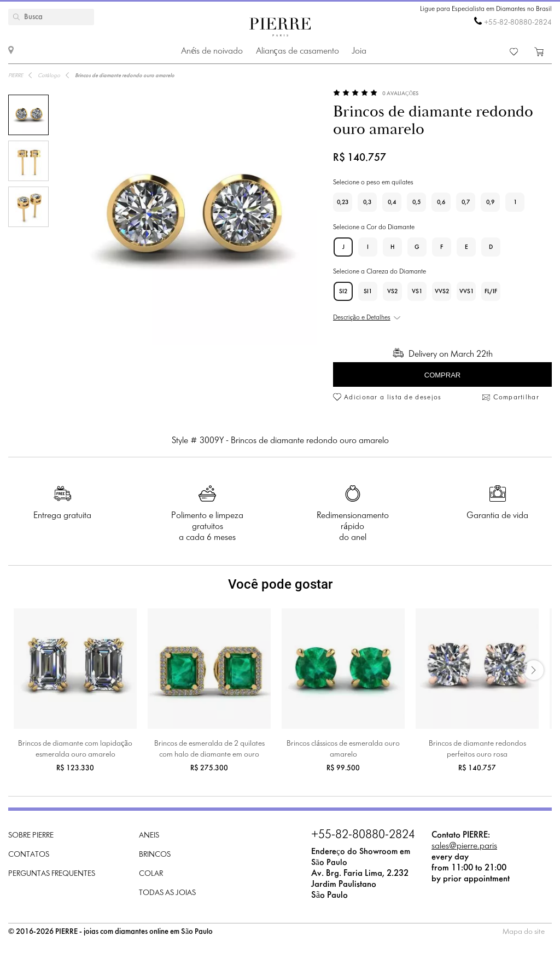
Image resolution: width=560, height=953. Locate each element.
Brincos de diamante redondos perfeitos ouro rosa (477, 749)
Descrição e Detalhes (362, 318)
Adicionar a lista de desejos (393, 398)
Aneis (149, 836)
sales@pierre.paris (464, 846)
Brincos (155, 855)
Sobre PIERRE (31, 836)
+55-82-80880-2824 (518, 23)
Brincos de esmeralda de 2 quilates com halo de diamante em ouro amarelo (209, 750)
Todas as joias (167, 893)
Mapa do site (524, 932)
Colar (151, 874)
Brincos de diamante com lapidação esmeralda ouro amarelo (75, 749)
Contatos (29, 855)
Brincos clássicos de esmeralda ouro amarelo (343, 749)
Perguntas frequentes (52, 874)
